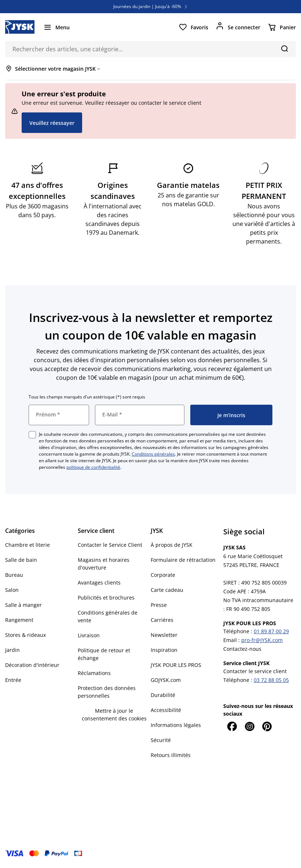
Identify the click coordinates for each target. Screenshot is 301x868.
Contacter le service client (255, 671)
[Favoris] (193, 27)
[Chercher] (284, 48)
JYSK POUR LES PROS (176, 665)
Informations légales (176, 725)
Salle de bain (21, 560)
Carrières (162, 620)
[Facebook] (232, 726)
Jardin (12, 650)
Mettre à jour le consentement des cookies (114, 715)
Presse (159, 605)
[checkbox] (32, 435)
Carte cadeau (167, 590)
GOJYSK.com (166, 680)
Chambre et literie (27, 545)
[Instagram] (250, 726)
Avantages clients (99, 583)
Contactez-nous (242, 649)
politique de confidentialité (93, 467)
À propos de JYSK (172, 545)
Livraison (89, 635)
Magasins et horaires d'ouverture (104, 564)
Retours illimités (171, 755)
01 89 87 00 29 (271, 631)
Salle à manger (23, 605)
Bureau (14, 575)
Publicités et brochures (106, 598)
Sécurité (161, 740)
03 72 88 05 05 (271, 680)
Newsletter (164, 635)
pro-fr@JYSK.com (262, 640)
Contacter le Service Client (110, 545)
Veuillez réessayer (52, 123)
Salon (12, 590)
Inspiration (164, 650)
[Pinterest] (267, 726)
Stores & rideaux (25, 635)
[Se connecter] (238, 27)
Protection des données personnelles (107, 692)
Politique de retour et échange (104, 654)
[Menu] (56, 27)
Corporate (163, 575)
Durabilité (163, 695)
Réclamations (94, 673)
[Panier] (282, 27)
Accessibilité (166, 710)
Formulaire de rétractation (183, 560)
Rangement (19, 620)
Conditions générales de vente (108, 616)
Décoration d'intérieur (32, 665)
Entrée (13, 680)
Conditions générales (153, 454)
